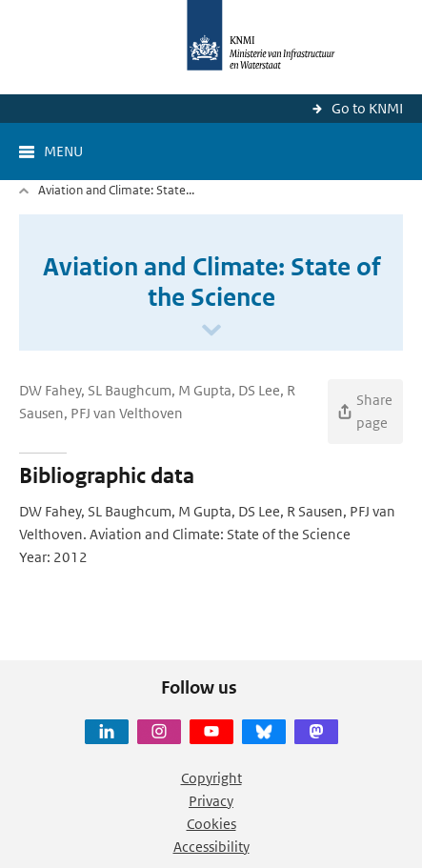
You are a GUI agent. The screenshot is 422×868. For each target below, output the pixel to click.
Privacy (211, 801)
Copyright (211, 778)
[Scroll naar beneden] (211, 331)
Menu (63, 151)
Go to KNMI (367, 108)
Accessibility (211, 847)
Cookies (211, 824)
